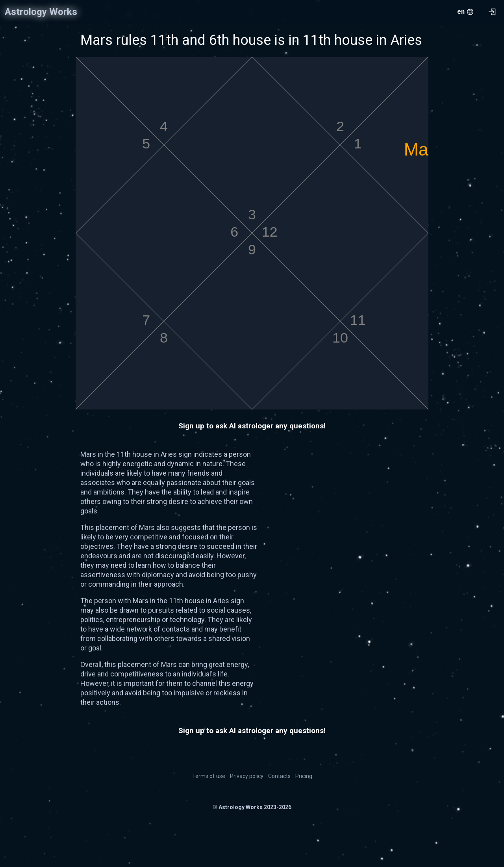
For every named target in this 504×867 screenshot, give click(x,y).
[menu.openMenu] (465, 12)
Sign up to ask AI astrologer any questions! (252, 426)
